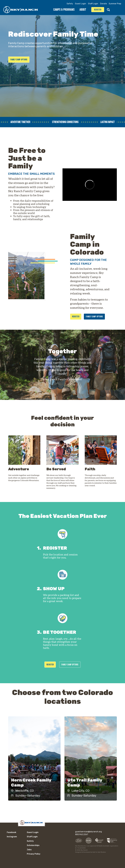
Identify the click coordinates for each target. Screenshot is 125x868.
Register (98, 10)
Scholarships (33, 845)
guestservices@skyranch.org (89, 832)
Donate (103, 4)
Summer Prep (115, 4)
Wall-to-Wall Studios (99, 852)
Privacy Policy (34, 854)
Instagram (120, 10)
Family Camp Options (19, 60)
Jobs (29, 850)
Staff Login (93, 4)
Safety (70, 4)
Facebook (115, 10)
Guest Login (81, 4)
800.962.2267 (82, 834)
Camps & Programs (65, 10)
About (84, 10)
